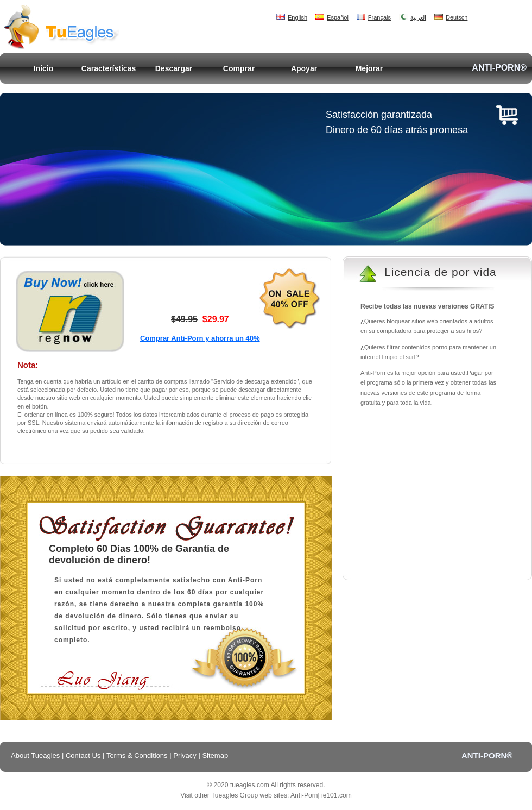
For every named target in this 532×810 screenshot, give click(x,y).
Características (109, 68)
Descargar (174, 68)
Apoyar (304, 68)
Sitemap (215, 755)
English (292, 17)
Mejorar (369, 68)
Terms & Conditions (137, 755)
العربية (413, 17)
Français (374, 17)
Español (332, 17)
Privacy (185, 755)
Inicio (44, 68)
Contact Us (83, 755)
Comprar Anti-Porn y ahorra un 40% (200, 338)
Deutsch (451, 17)
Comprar (239, 68)
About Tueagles (35, 755)
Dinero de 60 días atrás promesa (397, 130)
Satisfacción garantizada (379, 115)
